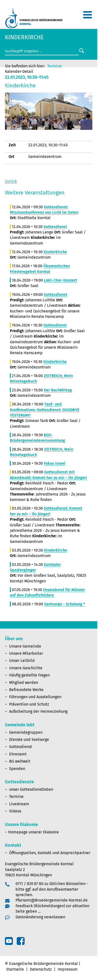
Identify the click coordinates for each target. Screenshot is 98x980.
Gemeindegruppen (26, 732)
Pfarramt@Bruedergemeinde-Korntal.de (52, 900)
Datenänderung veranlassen (40, 917)
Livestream (19, 804)
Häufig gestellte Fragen (29, 675)
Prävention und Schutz (29, 704)
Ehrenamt (18, 754)
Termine (55, 66)
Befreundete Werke (26, 690)
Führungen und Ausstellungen (35, 697)
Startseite (15, 969)
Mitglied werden (24, 682)
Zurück (11, 181)
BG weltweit (20, 761)
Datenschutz (41, 969)
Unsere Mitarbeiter (26, 653)
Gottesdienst (21, 747)
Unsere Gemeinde (25, 646)
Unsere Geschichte (26, 668)
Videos (15, 811)
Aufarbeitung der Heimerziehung (38, 711)
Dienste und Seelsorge (29, 740)
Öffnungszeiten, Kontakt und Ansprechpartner (50, 853)
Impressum (68, 969)
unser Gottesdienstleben (31, 789)
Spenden (17, 769)
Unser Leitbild (22, 661)
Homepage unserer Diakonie (33, 832)
